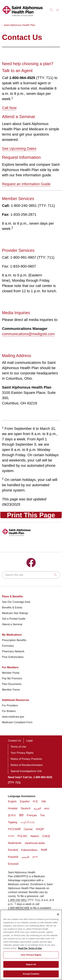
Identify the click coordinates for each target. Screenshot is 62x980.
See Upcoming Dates (19, 149)
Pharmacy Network (13, 651)
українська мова (35, 843)
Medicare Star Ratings (15, 613)
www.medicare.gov (13, 717)
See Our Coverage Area (16, 602)
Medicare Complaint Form (17, 722)
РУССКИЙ (14, 829)
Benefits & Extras (12, 608)
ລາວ (47, 808)
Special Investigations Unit (26, 771)
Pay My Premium (12, 678)
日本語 (46, 836)
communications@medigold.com (28, 334)
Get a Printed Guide (14, 619)
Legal (29, 741)
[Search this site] (31, 575)
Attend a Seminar (12, 624)
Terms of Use (18, 747)
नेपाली (44, 850)
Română (13, 850)
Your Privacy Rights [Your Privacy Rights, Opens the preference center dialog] (31, 955)
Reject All (31, 964)
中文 (35, 801)
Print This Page (31, 515)
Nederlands (15, 843)
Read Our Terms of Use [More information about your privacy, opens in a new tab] (30, 948)
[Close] (58, 914)
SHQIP (40, 829)
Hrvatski (13, 808)
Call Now (9, 108)
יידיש (35, 857)
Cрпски (28, 829)
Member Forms (11, 690)
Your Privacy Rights (22, 753)
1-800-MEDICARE (19, 908)
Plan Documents (12, 684)
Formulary (8, 646)
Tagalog (13, 822)
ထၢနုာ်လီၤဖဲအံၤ (28, 822)
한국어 (12, 815)
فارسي (25, 857)
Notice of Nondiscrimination (27, 765)
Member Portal (11, 673)
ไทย (42, 815)
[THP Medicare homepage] (23, 17)
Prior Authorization (13, 657)
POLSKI (22, 836)
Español (25, 801)
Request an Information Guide (26, 184)
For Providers (10, 705)
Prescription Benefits (14, 640)
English (12, 801)
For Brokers (9, 711)
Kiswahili (13, 857)
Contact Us (14, 741)
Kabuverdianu (29, 850)
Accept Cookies (31, 974)
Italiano (35, 836)
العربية (37, 808)
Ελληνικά (13, 864)
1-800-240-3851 (17, 900)
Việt (44, 801)
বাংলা (11, 836)
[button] (58, 9)
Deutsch (26, 808)
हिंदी (21, 815)
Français (32, 815)
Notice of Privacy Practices (26, 759)
